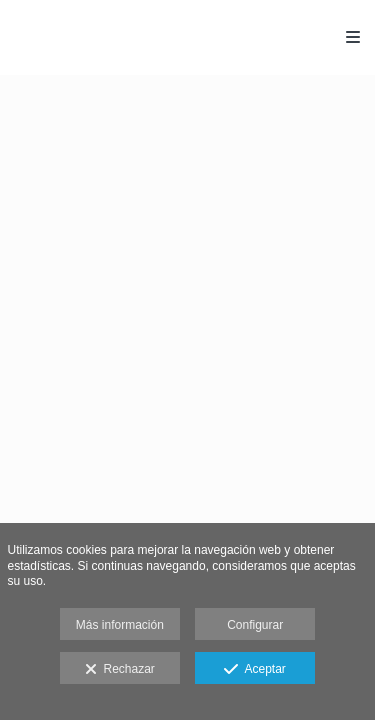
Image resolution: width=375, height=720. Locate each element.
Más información (120, 625)
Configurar (255, 625)
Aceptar (254, 670)
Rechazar (120, 670)
